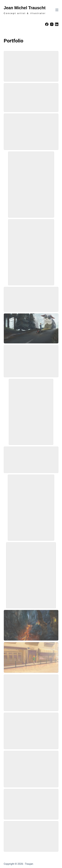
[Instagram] (52, 24)
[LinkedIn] (57, 24)
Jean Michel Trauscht (25, 8)
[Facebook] (47, 24)
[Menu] (57, 10)
